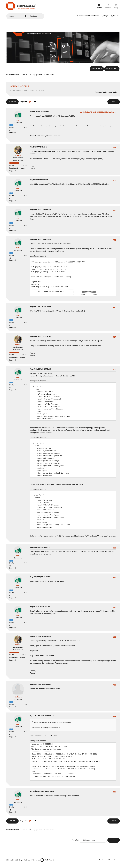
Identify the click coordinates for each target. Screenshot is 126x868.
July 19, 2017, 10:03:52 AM (39, 147)
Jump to (75, 840)
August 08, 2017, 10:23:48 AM (40, 369)
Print (114, 102)
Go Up (12, 821)
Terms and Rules (107, 860)
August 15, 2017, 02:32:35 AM (40, 607)
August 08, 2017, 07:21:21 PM (40, 547)
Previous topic (101, 92)
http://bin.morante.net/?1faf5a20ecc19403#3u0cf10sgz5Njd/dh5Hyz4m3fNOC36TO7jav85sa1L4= (70, 184)
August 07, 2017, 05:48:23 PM (40, 307)
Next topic (112, 92)
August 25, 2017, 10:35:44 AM (40, 684)
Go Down (12, 102)
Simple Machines (24, 860)
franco (18, 155)
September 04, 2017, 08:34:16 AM (42, 791)
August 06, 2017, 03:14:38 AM (40, 239)
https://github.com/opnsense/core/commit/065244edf (52, 646)
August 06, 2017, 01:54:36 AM (40, 210)
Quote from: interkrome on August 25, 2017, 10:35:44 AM (52, 722)
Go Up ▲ (117, 860)
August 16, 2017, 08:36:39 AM (40, 637)
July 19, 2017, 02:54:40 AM (39, 112)
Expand (43, 256)
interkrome (18, 697)
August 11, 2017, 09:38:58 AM (40, 577)
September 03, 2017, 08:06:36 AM (42, 716)
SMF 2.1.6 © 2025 (12, 860)
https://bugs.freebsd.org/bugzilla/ (89, 159)
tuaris (18, 120)
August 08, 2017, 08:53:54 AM (40, 336)
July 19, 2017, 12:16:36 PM (39, 180)
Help (99, 860)
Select (37, 256)
